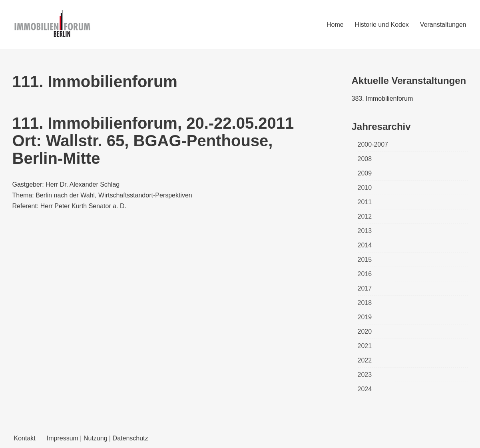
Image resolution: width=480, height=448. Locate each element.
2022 (365, 360)
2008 (365, 159)
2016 (365, 274)
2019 (365, 317)
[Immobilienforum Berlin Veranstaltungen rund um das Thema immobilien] (52, 24)
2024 (365, 389)
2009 (365, 173)
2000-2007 (373, 144)
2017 (365, 288)
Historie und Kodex (382, 25)
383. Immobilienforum (382, 99)
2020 (365, 332)
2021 (365, 346)
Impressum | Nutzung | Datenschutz (98, 438)
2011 (365, 202)
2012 (365, 216)
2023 (365, 375)
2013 (365, 231)
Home (335, 25)
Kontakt (25, 438)
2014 (365, 245)
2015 (365, 260)
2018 (365, 303)
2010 (365, 188)
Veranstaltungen (443, 25)
